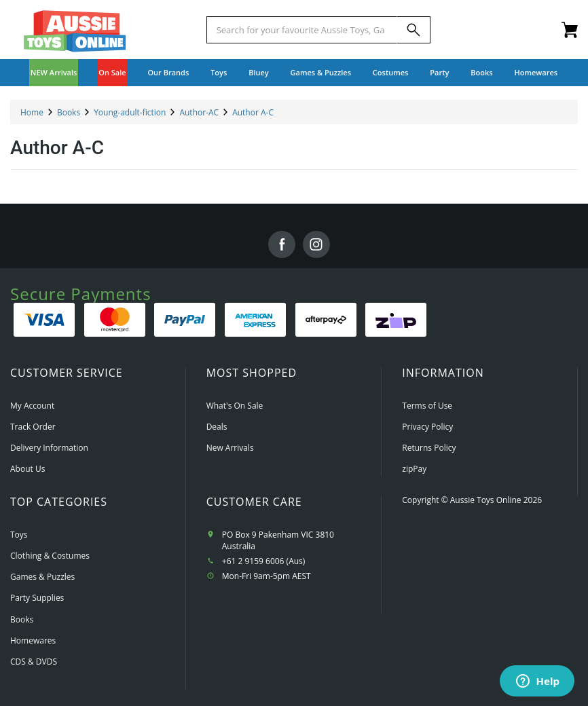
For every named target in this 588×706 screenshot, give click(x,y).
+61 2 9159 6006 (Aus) (264, 561)
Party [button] (439, 72)
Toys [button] (219, 72)
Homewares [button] (536, 72)
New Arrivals (230, 448)
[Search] (414, 30)
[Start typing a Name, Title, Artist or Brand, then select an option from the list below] (302, 30)
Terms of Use (427, 406)
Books (481, 72)
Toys (19, 535)
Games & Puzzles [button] (321, 72)
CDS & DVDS (34, 662)
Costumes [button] (391, 72)
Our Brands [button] (168, 72)
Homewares (33, 640)
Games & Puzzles (42, 577)
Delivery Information (49, 448)
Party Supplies (37, 598)
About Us (27, 469)
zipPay (414, 469)
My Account (32, 406)
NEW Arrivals (54, 72)
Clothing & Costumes (50, 556)
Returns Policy (429, 448)
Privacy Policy (427, 427)
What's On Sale (235, 406)
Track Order (33, 427)
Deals (217, 427)
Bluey (259, 72)
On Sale (112, 72)
